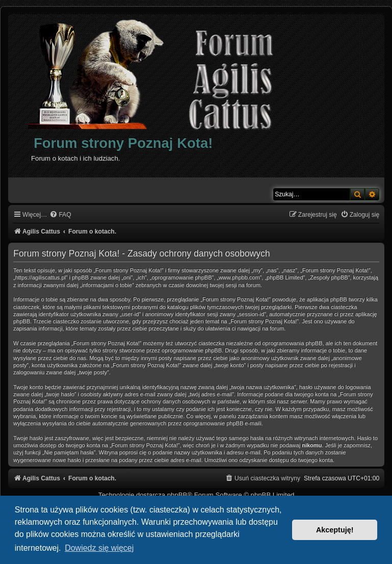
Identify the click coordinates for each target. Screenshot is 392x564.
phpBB (177, 495)
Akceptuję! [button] (335, 530)
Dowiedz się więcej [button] (99, 548)
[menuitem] (60, 215)
